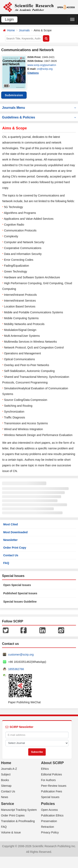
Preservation (49, 821)
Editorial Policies (51, 774)
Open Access (49, 810)
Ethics (45, 769)
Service (8, 804)
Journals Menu (39, 108)
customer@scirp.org (21, 655)
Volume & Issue (11, 832)
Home (11, 30)
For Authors (48, 780)
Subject (6, 774)
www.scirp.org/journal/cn (42, 65)
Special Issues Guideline (20, 602)
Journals (24, 30)
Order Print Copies (13, 815)
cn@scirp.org (45, 69)
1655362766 (16, 669)
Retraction (48, 827)
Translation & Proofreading (18, 821)
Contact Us (11, 555)
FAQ (6, 563)
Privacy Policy (50, 832)
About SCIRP (52, 763)
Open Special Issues (17, 585)
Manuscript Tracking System (19, 810)
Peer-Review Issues (54, 786)
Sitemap (6, 786)
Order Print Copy (15, 548)
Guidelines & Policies (39, 117)
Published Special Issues (20, 593)
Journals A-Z (9, 769)
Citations (33, 73)
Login (9, 19)
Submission (14, 95)
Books (5, 780)
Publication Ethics (52, 815)
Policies (48, 804)
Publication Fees (52, 791)
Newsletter (10, 540)
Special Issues (50, 797)
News (5, 797)
